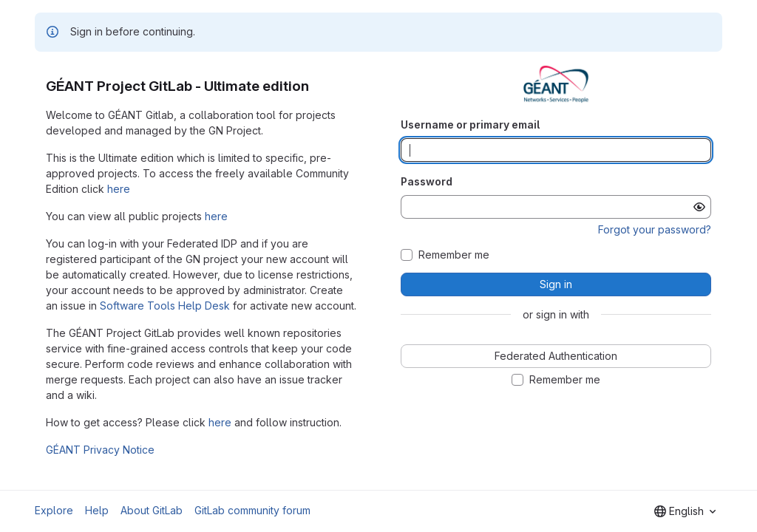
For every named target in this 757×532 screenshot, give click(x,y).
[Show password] (699, 207)
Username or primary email (470, 125)
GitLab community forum (252, 510)
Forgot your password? (655, 229)
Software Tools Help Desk (165, 306)
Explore (54, 510)
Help (97, 510)
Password (427, 181)
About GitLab (152, 510)
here (119, 189)
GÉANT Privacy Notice (100, 450)
